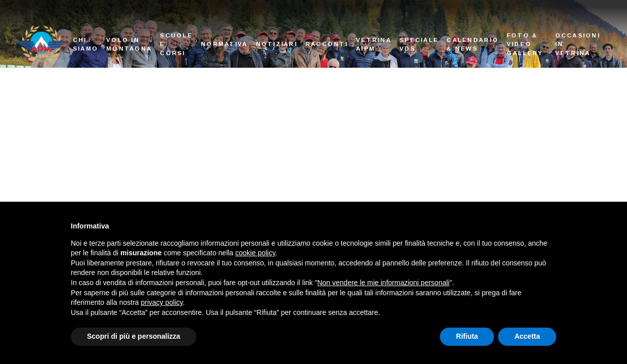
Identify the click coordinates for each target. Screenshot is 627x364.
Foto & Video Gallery (525, 44)
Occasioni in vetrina (578, 44)
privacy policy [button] (162, 302)
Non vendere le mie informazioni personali (383, 283)
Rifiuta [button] (467, 336)
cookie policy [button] (255, 253)
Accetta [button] (527, 336)
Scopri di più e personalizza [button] (133, 336)
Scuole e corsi (176, 44)
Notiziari (277, 44)
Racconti (327, 44)
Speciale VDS (419, 44)
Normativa (224, 44)
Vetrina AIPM (374, 44)
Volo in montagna (129, 44)
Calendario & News (473, 44)
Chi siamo (85, 44)
